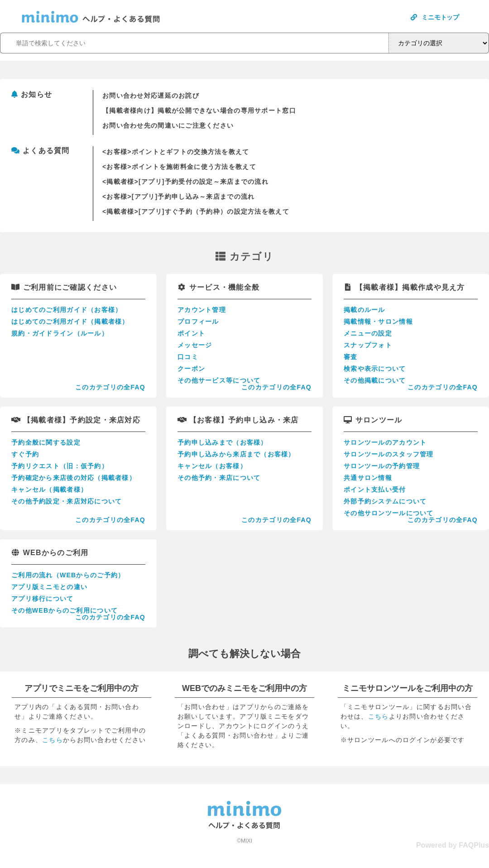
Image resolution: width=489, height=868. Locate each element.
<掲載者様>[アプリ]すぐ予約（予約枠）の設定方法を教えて (196, 211)
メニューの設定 (368, 333)
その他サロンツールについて (389, 513)
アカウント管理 (202, 310)
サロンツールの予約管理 (382, 466)
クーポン (191, 369)
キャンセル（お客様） (212, 466)
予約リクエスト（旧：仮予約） (60, 466)
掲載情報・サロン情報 (378, 321)
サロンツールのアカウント (385, 442)
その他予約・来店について (219, 478)
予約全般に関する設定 (46, 442)
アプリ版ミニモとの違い (49, 587)
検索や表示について (375, 369)
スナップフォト (368, 345)
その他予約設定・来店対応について (67, 501)
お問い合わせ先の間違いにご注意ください (168, 125)
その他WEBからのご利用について (65, 610)
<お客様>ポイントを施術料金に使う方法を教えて (179, 167)
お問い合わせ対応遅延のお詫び (151, 96)
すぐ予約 (25, 454)
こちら (53, 740)
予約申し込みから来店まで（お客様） (236, 454)
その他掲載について (375, 380)
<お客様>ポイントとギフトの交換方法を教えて (176, 152)
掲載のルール (364, 310)
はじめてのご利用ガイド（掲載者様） (70, 321)
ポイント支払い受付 (375, 489)
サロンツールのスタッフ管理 (389, 454)
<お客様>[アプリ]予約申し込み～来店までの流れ (178, 197)
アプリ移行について (43, 599)
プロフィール (198, 321)
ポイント (191, 333)
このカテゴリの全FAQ (110, 387)
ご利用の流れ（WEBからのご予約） (68, 575)
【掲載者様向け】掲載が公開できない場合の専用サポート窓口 (199, 110)
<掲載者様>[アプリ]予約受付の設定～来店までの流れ (185, 182)
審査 (351, 357)
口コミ (188, 357)
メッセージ (195, 345)
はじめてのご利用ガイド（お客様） (67, 310)
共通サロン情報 (368, 478)
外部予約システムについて (385, 501)
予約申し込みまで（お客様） (223, 442)
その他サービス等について (219, 380)
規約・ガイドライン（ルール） (60, 333)
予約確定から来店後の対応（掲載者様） (74, 478)
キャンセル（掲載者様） (49, 489)
